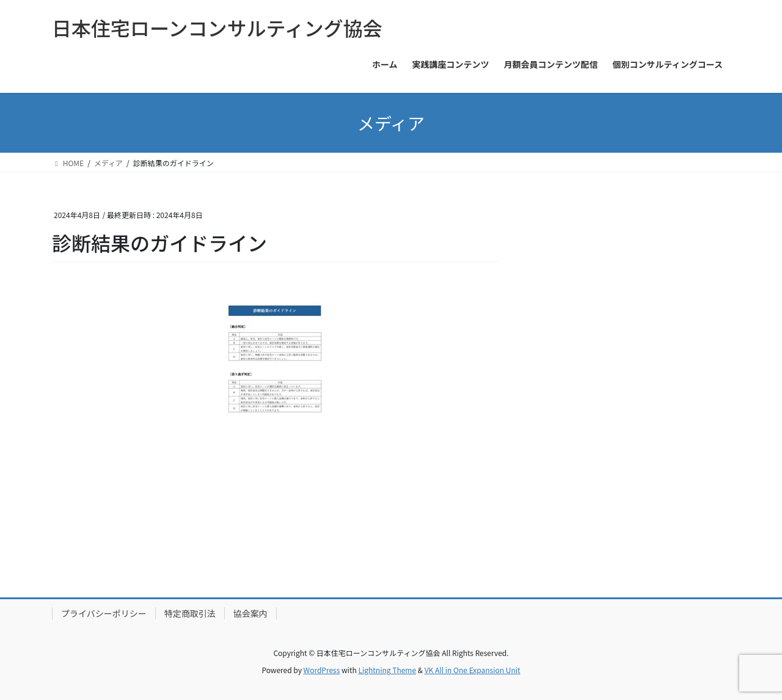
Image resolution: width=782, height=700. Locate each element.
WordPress (322, 670)
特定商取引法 (190, 613)
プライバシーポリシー (104, 613)
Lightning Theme (387, 670)
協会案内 (250, 613)
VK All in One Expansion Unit (473, 670)
